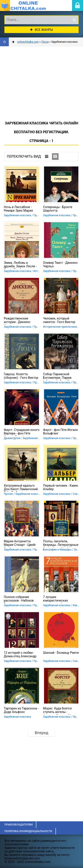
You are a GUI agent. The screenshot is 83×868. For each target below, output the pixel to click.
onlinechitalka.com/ (25, 6)
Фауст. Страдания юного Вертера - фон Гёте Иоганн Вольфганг (22, 432)
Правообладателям (18, 825)
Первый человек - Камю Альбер (61, 487)
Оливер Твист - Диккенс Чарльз (60, 264)
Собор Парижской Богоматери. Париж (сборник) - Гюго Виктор (60, 376)
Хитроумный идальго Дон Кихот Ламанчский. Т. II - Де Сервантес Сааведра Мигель (21, 488)
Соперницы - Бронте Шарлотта (58, 209)
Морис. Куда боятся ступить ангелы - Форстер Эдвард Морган (61, 711)
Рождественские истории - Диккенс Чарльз (17, 321)
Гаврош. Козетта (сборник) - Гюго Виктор (21, 376)
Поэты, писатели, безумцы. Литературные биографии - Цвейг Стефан (61, 543)
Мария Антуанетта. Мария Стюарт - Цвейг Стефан (20, 543)
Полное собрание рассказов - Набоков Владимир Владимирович (19, 599)
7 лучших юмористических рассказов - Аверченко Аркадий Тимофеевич (60, 599)
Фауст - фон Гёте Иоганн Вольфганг (61, 432)
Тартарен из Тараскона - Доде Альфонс (21, 710)
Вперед (42, 733)
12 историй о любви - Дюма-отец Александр (20, 654)
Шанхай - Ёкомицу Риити (61, 653)
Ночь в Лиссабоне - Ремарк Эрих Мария (18, 209)
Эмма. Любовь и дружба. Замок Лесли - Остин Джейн (20, 265)
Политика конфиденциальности (28, 831)
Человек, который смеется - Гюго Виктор (59, 320)
